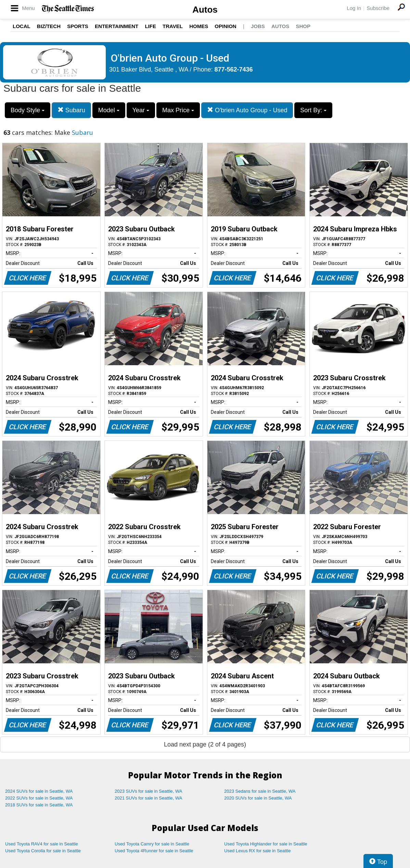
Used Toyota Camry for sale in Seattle (152, 844)
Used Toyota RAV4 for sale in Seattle (42, 844)
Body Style (28, 110)
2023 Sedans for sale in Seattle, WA (260, 791)
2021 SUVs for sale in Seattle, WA (149, 798)
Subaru (71, 110)
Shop (303, 26)
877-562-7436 (234, 69)
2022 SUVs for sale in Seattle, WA (39, 798)
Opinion (225, 26)
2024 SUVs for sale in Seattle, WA (39, 791)
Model (109, 110)
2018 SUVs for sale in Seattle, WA (39, 805)
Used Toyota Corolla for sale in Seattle (43, 851)
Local (22, 26)
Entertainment (117, 26)
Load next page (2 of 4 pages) (205, 744)
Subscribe (378, 8)
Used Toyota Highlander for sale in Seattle (266, 844)
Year (141, 110)
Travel (173, 26)
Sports (78, 26)
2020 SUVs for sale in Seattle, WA (258, 798)
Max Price (178, 110)
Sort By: (313, 110)
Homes (199, 26)
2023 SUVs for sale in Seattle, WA (149, 791)
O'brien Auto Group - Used (247, 110)
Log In (354, 8)
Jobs (258, 26)
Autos (205, 10)
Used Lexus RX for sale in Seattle (257, 851)
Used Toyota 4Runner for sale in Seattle (154, 851)
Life (150, 26)
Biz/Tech (49, 26)
